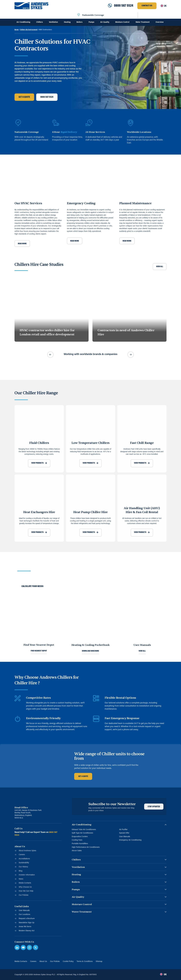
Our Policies (55, 961)
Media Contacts (21, 961)
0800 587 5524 (124, 6)
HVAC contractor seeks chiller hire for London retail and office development (47, 332)
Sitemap (99, 961)
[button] (50, 355)
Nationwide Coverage (93, 15)
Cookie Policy (68, 961)
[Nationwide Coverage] (79, 15)
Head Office (21, 808)
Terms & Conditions (85, 961)
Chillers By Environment (29, 30)
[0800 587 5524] (110, 6)
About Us (43, 961)
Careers (33, 961)
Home (17, 30)
